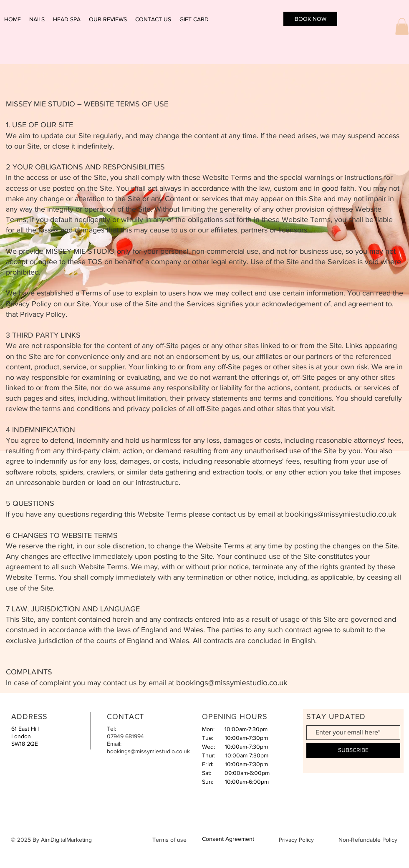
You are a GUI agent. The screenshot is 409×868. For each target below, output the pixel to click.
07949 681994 (125, 736)
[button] (402, 26)
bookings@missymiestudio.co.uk (341, 514)
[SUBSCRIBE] (353, 751)
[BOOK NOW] (310, 19)
